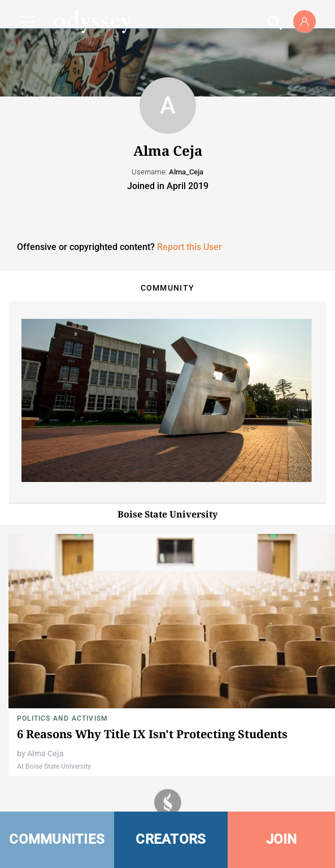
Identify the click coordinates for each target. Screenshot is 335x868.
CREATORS (171, 839)
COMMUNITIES (57, 839)
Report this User (190, 247)
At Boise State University (54, 766)
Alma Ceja (45, 753)
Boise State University (167, 514)
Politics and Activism (62, 718)
